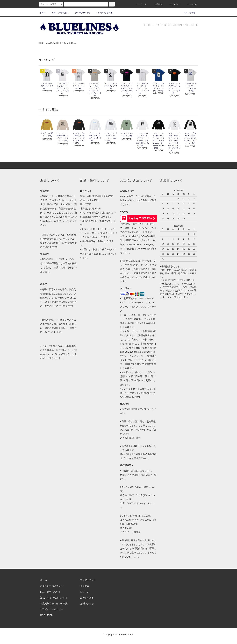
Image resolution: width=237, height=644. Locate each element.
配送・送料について (50, 592)
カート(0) (190, 4)
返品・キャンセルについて (54, 598)
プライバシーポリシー (52, 609)
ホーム (43, 13)
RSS (43, 615)
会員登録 (156, 4)
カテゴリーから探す (58, 13)
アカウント (140, 4)
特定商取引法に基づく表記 (54, 603)
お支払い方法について (52, 586)
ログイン (172, 4)
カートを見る (87, 598)
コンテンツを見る (103, 13)
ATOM (50, 615)
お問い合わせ (187, 13)
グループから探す (81, 13)
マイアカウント (88, 580)
